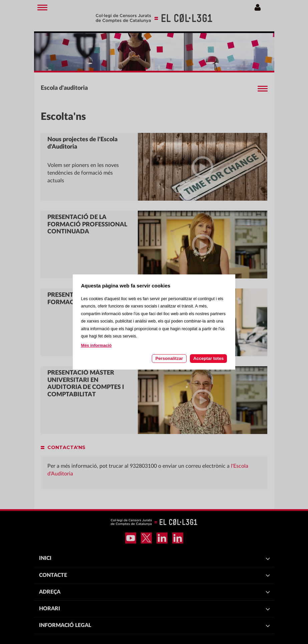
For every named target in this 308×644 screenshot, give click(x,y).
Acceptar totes (208, 358)
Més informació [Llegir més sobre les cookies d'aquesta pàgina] (96, 346)
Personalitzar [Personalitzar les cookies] (169, 358)
